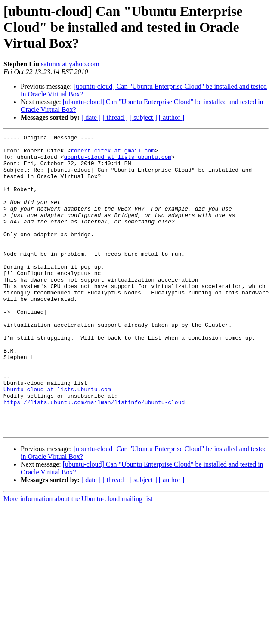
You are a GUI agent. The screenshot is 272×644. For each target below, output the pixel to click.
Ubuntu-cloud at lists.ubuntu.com (57, 441)
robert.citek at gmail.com (113, 154)
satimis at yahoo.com (70, 64)
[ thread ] (115, 117)
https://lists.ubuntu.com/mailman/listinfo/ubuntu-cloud (94, 456)
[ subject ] (143, 117)
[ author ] (172, 117)
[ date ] (91, 117)
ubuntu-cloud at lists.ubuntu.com (117, 162)
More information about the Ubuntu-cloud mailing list (78, 558)
